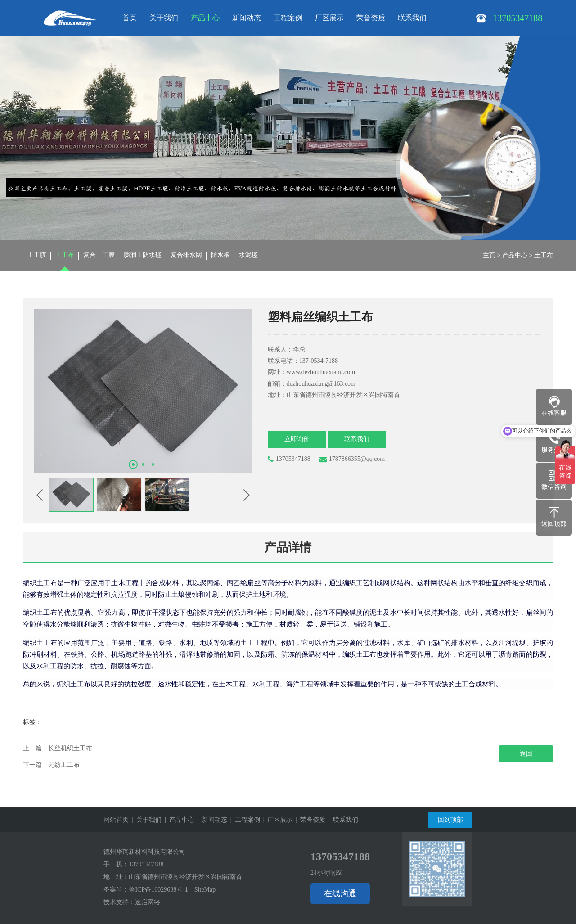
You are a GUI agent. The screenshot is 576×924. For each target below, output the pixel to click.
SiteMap (205, 890)
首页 (130, 18)
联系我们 (412, 18)
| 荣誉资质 (309, 820)
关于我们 (164, 18)
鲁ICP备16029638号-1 (158, 890)
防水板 (220, 255)
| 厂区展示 (277, 820)
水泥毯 (248, 255)
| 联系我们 (342, 820)
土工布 (65, 255)
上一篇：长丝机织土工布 (58, 748)
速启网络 (148, 902)
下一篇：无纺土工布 (51, 765)
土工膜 (37, 255)
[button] (133, 464)
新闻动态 (247, 18)
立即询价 (297, 439)
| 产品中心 (178, 820)
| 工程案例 (244, 820)
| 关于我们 (145, 820)
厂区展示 (329, 18)
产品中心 (205, 18)
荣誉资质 (371, 18)
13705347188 (289, 459)
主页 (489, 255)
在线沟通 (340, 893)
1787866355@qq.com (352, 459)
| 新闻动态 (211, 820)
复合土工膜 (99, 255)
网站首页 (116, 820)
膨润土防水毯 (143, 255)
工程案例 (288, 18)
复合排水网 (186, 255)
